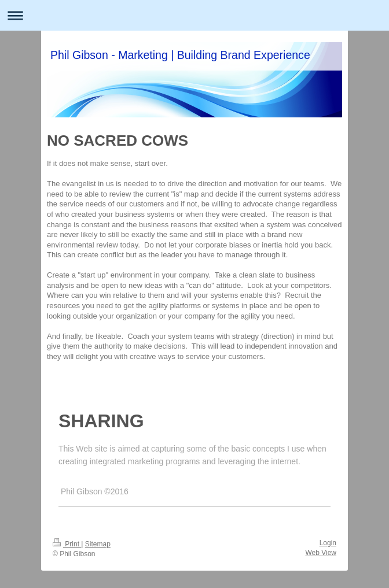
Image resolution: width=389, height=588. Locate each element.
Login (328, 543)
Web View (321, 553)
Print (67, 544)
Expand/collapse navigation (195, 15)
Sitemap (98, 544)
